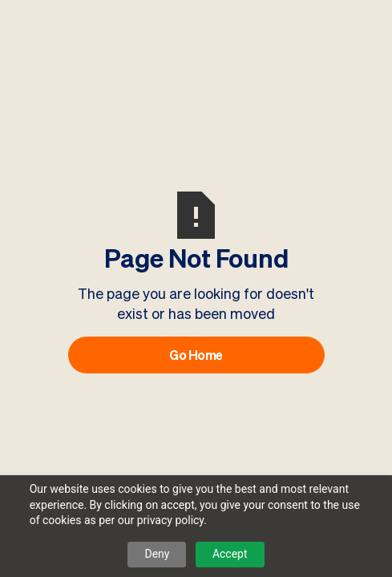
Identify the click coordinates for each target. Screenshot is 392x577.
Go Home (196, 355)
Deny (157, 554)
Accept (230, 554)
